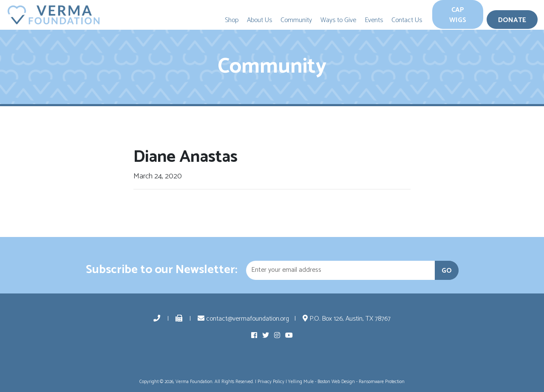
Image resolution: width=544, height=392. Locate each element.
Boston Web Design (336, 382)
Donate (512, 20)
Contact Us (407, 20)
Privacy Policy (271, 382)
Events (374, 20)
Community (296, 20)
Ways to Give (338, 20)
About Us (259, 20)
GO (447, 271)
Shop (232, 20)
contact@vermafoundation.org (243, 319)
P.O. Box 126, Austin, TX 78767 (347, 319)
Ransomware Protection (382, 382)
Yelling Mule (301, 382)
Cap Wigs (458, 15)
